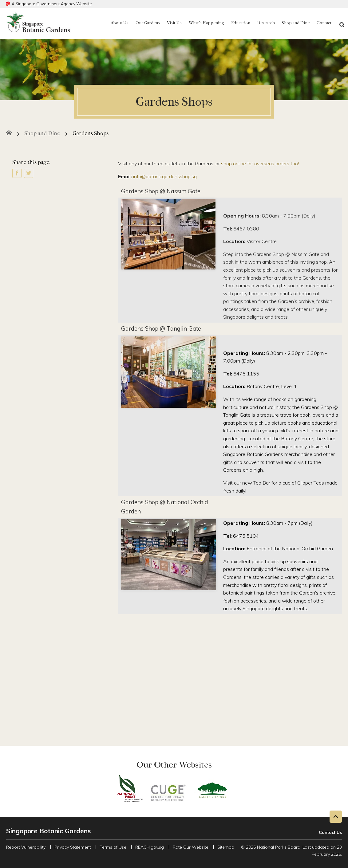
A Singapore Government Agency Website (52, 4)
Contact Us (330, 832)
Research (266, 23)
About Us (120, 23)
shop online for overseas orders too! (260, 163)
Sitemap (226, 847)
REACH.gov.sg (150, 847)
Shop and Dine (296, 23)
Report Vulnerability (26, 847)
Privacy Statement (73, 847)
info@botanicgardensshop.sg (165, 176)
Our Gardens (148, 23)
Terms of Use (113, 847)
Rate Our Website (191, 847)
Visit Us (174, 23)
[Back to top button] (336, 817)
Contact (324, 23)
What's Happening (206, 23)
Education (241, 23)
